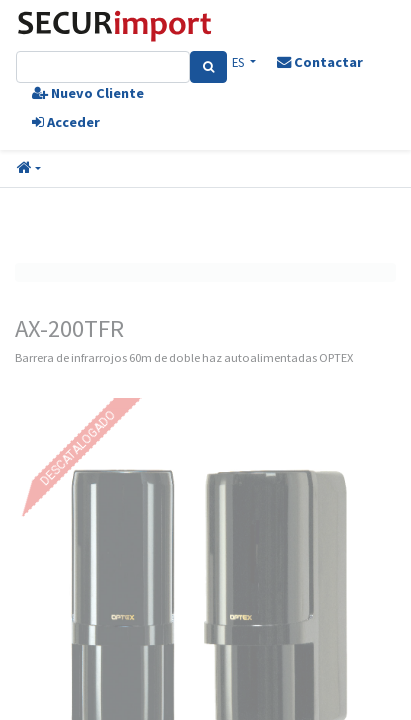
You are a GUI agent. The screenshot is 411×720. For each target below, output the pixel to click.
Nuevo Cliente (88, 93)
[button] (29, 169)
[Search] (208, 67)
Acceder (66, 122)
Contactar (320, 62)
